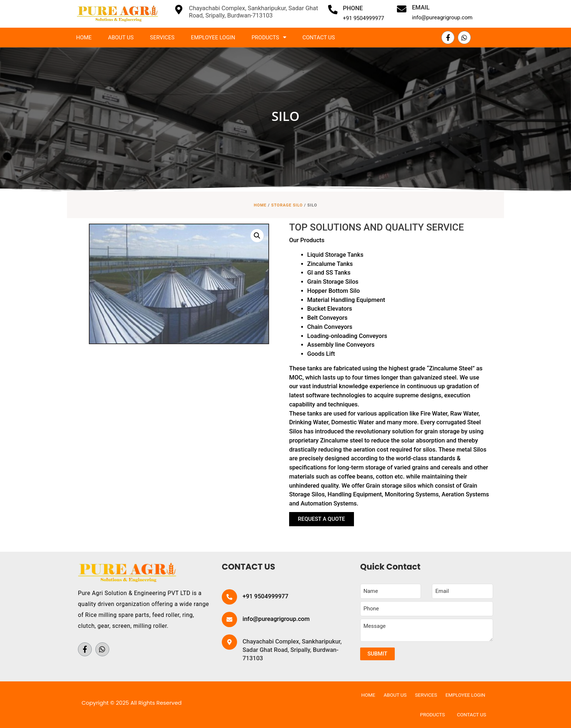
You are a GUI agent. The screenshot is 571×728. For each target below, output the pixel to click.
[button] (322, 519)
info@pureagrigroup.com (442, 17)
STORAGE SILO (287, 205)
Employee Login (213, 38)
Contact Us (319, 38)
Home (84, 38)
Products (269, 37)
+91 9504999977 (364, 18)
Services (162, 38)
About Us (121, 38)
